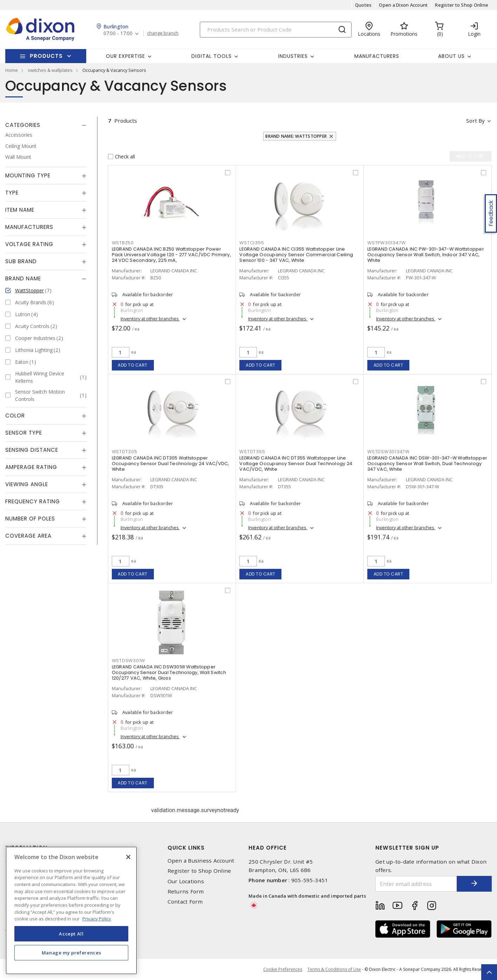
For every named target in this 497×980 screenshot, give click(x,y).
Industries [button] (293, 56)
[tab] (46, 125)
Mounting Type (28, 175)
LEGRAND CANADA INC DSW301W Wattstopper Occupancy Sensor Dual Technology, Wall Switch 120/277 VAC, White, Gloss (169, 672)
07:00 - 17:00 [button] (118, 33)
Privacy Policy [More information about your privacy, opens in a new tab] (97, 919)
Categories (23, 125)
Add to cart (133, 365)
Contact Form (185, 902)
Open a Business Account (201, 861)
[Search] (276, 30)
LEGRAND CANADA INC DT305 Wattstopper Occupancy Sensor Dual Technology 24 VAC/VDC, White (171, 464)
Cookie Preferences (283, 969)
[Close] (128, 857)
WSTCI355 (252, 243)
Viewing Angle (27, 484)
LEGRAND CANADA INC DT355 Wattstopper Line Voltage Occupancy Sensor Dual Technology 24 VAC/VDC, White (296, 464)
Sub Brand (21, 261)
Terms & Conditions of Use (334, 969)
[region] (71, 910)
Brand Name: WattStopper (296, 136)
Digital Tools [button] (212, 56)
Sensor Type (24, 433)
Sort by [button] (475, 121)
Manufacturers (377, 56)
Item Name (20, 210)
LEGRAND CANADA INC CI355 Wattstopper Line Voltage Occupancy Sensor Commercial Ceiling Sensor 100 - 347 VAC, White (296, 255)
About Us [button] (451, 56)
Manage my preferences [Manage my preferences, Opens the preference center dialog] (72, 953)
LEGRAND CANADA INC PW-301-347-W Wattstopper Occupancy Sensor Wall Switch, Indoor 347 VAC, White (426, 255)
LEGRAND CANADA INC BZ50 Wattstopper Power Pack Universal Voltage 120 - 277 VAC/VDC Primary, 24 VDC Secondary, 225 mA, (171, 255)
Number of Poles (30, 519)
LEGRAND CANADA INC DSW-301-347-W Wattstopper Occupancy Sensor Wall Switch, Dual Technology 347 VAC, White (427, 464)
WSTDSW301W (129, 661)
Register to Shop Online (462, 5)
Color (15, 416)
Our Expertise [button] (125, 56)
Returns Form (186, 891)
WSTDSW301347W (389, 452)
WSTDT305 (125, 452)
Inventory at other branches (150, 319)
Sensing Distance (32, 450)
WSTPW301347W (387, 243)
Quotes (363, 5)
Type (12, 193)
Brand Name (23, 278)
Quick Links (186, 848)
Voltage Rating (29, 244)
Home (12, 70)
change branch (163, 33)
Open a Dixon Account (403, 5)
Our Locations (186, 881)
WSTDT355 (252, 452)
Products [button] (46, 56)
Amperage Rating (31, 467)
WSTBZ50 (123, 243)
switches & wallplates (50, 70)
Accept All (71, 934)
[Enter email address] (416, 884)
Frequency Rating (33, 501)
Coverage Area (28, 536)
